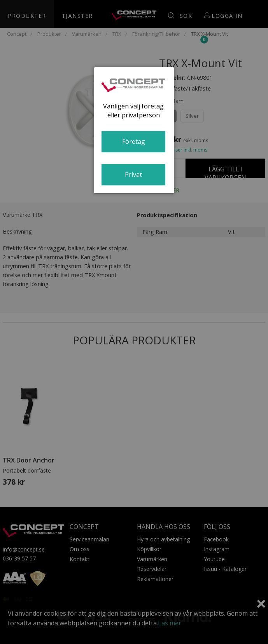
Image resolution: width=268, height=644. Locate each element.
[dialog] (134, 130)
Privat (133, 175)
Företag (134, 141)
